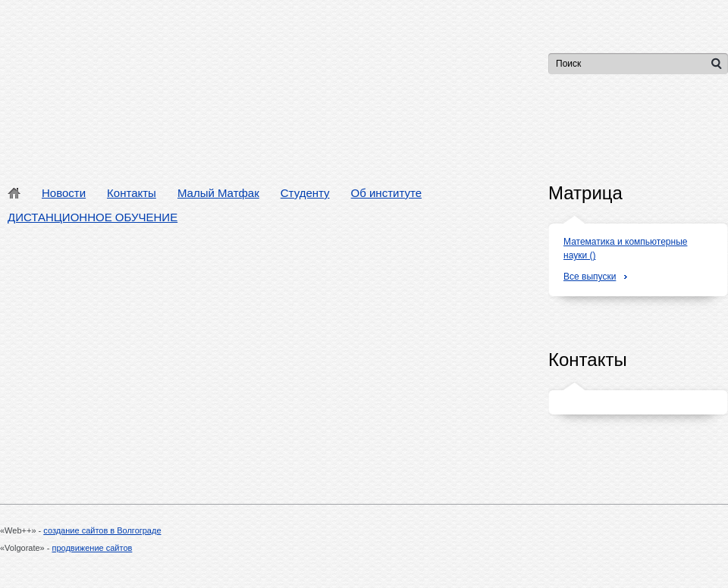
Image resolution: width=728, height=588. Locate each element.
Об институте (386, 193)
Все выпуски (590, 277)
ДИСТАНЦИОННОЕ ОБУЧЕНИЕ (93, 217)
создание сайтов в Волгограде (102, 530)
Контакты (132, 193)
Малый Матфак (218, 193)
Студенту (305, 193)
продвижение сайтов (93, 548)
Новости (64, 193)
